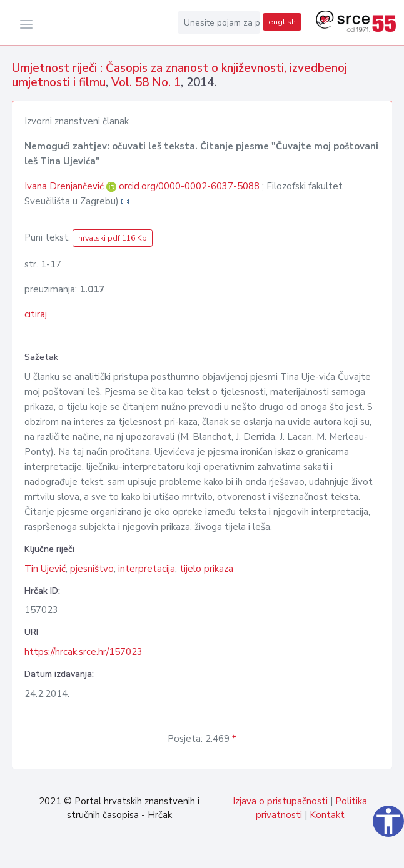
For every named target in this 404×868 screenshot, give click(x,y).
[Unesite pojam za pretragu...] (219, 22)
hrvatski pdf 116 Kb (113, 238)
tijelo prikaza (206, 569)
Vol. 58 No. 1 (146, 82)
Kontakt (327, 815)
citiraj (36, 314)
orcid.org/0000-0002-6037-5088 (189, 186)
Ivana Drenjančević (65, 186)
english (282, 22)
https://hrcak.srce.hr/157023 (83, 652)
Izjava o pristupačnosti (280, 801)
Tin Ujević (45, 569)
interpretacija (147, 569)
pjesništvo (92, 569)
